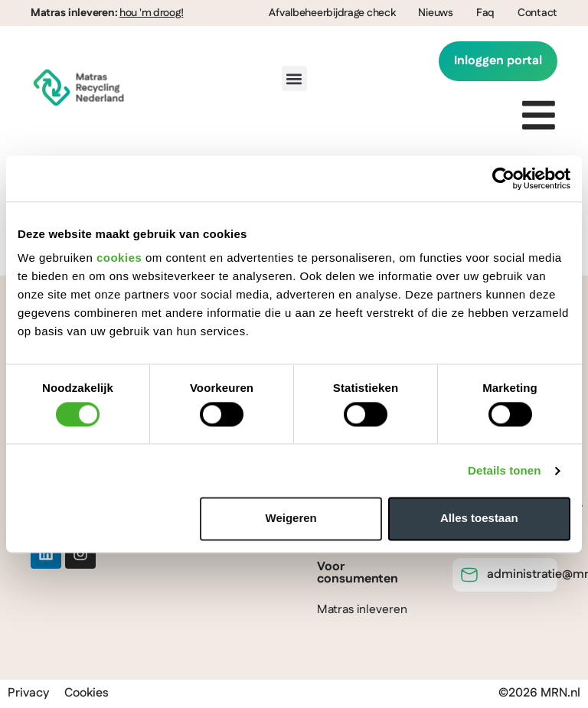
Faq (485, 13)
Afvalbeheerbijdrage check (332, 13)
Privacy (28, 694)
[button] (294, 79)
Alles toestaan (479, 519)
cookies (119, 258)
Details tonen (504, 470)
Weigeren (291, 519)
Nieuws (435, 13)
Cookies (87, 694)
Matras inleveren (362, 610)
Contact (537, 13)
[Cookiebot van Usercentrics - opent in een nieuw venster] (503, 178)
